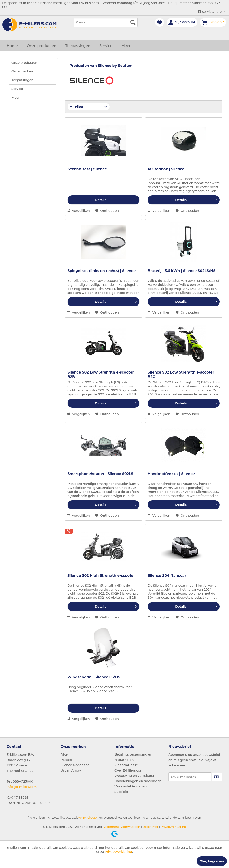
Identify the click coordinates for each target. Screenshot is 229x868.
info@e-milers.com (22, 787)
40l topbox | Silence (166, 169)
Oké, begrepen (212, 861)
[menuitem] (106, 22)
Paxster (67, 760)
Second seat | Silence (87, 169)
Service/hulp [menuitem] (210, 12)
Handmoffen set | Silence (171, 474)
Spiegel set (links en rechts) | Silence (101, 271)
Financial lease (126, 765)
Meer (15, 98)
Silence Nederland (75, 765)
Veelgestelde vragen (131, 786)
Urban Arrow (71, 770)
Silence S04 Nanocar (167, 576)
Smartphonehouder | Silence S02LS (100, 474)
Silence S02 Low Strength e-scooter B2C (181, 375)
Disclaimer (150, 827)
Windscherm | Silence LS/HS (94, 677)
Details (116, 199)
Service (17, 89)
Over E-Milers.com (129, 770)
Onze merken (22, 71)
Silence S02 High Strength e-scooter (101, 576)
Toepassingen (22, 80)
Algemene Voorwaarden (122, 827)
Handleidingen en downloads (138, 781)
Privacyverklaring (173, 827)
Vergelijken (79, 211)
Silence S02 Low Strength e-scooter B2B (101, 375)
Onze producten (24, 63)
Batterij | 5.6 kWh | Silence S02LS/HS (181, 271)
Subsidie (121, 792)
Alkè (64, 754)
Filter (77, 107)
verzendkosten (89, 818)
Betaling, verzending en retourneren (133, 757)
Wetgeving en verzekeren (135, 776)
